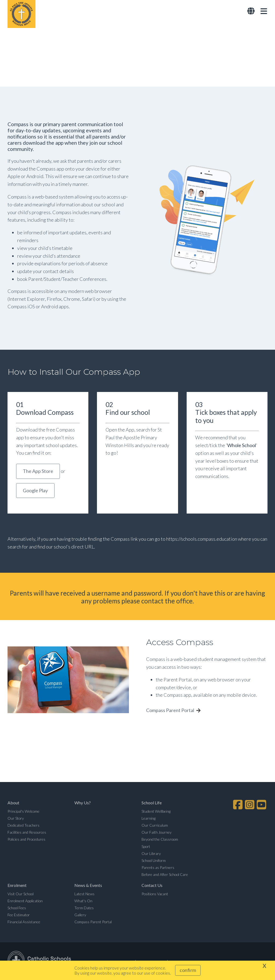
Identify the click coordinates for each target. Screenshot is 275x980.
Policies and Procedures (26, 840)
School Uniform (154, 861)
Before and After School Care (165, 875)
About (13, 803)
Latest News (84, 894)
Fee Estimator (19, 916)
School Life (152, 803)
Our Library (151, 854)
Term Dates (84, 908)
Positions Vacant (155, 894)
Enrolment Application (25, 901)
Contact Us (152, 886)
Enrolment (17, 886)
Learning (149, 819)
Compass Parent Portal (170, 711)
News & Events (88, 886)
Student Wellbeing (156, 812)
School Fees (17, 908)
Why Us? (83, 803)
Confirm (188, 970)
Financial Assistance (24, 923)
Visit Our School (21, 894)
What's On (83, 901)
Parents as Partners (158, 868)
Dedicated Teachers (23, 826)
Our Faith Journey (157, 833)
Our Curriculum (155, 826)
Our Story (16, 819)
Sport (146, 847)
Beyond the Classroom (160, 840)
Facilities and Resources (27, 833)
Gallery (80, 916)
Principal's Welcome (23, 812)
